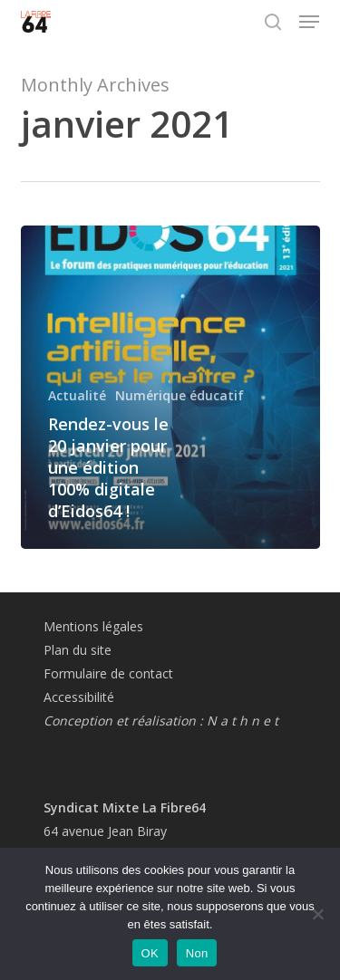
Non (197, 953)
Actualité (77, 395)
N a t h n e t (243, 721)
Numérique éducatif (180, 395)
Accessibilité (79, 697)
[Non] (317, 914)
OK (150, 953)
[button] (309, 22)
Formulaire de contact (108, 673)
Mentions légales (93, 626)
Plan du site (78, 650)
